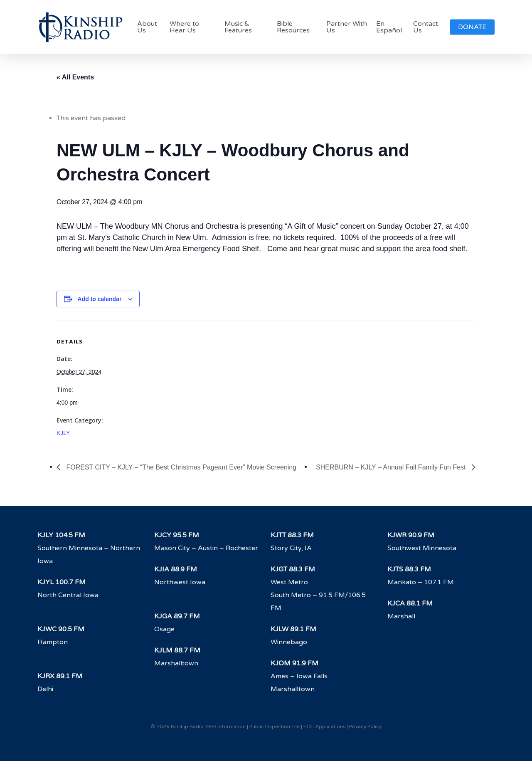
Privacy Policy (365, 726)
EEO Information (226, 726)
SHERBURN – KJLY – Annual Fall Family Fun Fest (392, 467)
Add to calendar (100, 299)
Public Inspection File (275, 726)
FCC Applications (324, 726)
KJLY (63, 433)
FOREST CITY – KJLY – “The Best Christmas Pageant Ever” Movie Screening (180, 467)
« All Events (75, 77)
